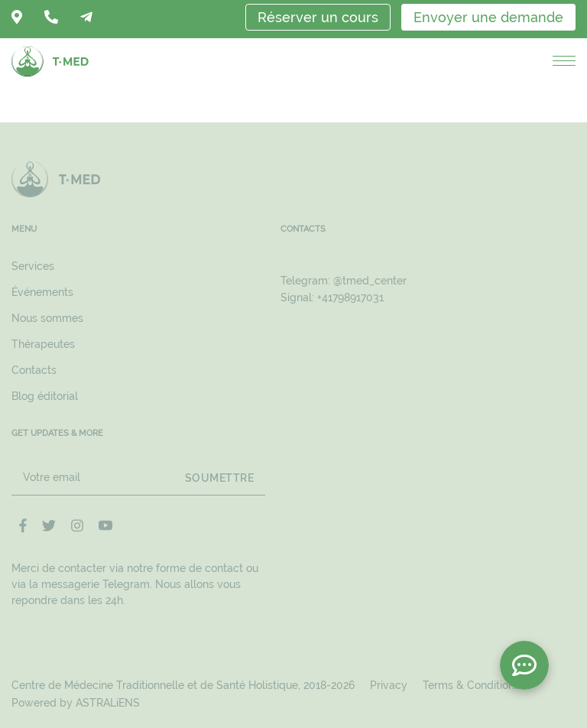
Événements (42, 292)
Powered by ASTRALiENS (76, 703)
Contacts (34, 370)
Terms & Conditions (471, 685)
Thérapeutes (43, 344)
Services (33, 266)
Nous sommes (47, 318)
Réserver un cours (318, 17)
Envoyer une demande (488, 17)
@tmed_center (370, 281)
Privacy (389, 685)
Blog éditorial (45, 396)
